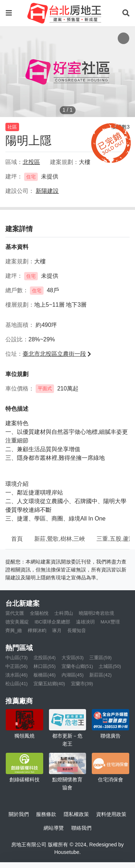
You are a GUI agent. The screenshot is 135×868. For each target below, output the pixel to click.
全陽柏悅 (39, 613)
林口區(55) (45, 666)
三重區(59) (100, 658)
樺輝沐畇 (37, 631)
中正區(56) (17, 666)
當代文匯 (15, 613)
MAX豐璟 (110, 622)
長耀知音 (77, 631)
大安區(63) (73, 658)
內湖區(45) (73, 675)
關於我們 (19, 814)
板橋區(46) (45, 675)
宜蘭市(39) (82, 684)
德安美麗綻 (17, 622)
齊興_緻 (14, 631)
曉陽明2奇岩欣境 (96, 613)
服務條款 (46, 814)
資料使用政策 (111, 814)
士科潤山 (64, 613)
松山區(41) (17, 684)
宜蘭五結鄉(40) (49, 684)
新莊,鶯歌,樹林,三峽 (60, 539)
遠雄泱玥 (85, 622)
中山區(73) (17, 658)
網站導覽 (54, 828)
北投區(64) (45, 658)
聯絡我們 (81, 828)
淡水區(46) (17, 675)
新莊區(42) (100, 675)
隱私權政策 (76, 814)
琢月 (57, 631)
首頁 (17, 539)
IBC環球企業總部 (52, 622)
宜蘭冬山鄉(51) (77, 666)
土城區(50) (110, 666)
